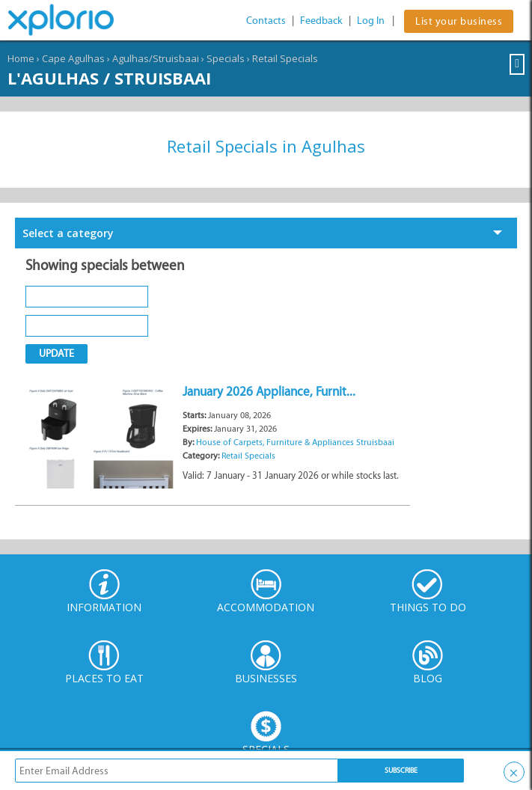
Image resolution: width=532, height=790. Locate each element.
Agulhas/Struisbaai (156, 58)
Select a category (68, 233)
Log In (371, 21)
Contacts (266, 21)
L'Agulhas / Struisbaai (109, 78)
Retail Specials (285, 58)
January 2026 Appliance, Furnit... (269, 391)
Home (21, 58)
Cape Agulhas (73, 58)
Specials (226, 58)
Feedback (321, 21)
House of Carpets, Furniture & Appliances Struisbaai (295, 442)
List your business (459, 21)
